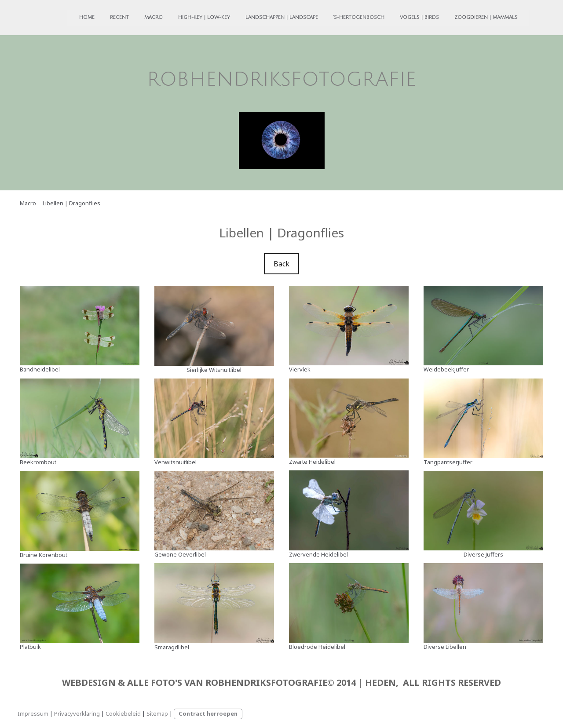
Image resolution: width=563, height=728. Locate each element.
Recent (103, 17)
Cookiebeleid (123, 713)
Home (70, 17)
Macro (137, 17)
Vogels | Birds (403, 17)
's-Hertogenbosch (342, 17)
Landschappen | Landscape (265, 17)
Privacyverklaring (77, 713)
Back (281, 264)
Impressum (33, 713)
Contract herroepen (208, 713)
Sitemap (157, 713)
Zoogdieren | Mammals (469, 17)
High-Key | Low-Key (187, 17)
